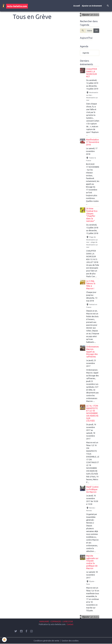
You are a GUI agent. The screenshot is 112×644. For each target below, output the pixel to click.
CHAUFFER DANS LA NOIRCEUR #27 (92, 73)
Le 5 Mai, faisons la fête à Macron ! (91, 285)
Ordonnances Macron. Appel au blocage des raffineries (93, 352)
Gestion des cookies (70, 641)
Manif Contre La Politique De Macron (92, 489)
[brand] (15, 6)
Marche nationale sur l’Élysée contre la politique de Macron (92, 562)
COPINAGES (56, 621)
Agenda (86, 53)
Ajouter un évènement (92, 6)
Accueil (77, 6)
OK (96, 31)
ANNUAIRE (44, 621)
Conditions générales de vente (46, 641)
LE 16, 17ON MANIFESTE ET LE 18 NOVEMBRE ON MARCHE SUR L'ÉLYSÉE (92, 413)
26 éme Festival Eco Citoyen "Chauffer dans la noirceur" (92, 215)
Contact (70, 624)
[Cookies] (4, 640)
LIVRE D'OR (67, 621)
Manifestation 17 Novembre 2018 (93, 142)
